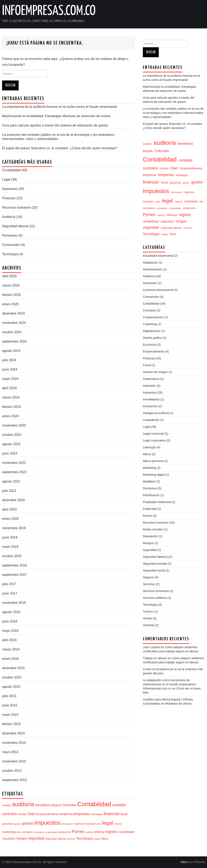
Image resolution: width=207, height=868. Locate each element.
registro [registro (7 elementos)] (111, 832)
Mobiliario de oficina (178, 704)
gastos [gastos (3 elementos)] (17, 824)
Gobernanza (151, 379)
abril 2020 (9, 509)
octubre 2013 (12, 771)
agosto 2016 (11, 612)
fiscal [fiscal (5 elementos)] (124, 814)
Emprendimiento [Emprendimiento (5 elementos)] (47, 814)
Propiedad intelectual (157, 502)
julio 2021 (9, 491)
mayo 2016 (10, 631)
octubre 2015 (12, 677)
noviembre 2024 (14, 323)
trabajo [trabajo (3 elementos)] (97, 839)
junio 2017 (10, 593)
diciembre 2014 (13, 733)
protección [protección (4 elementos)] (65, 832)
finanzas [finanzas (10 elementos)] (112, 814)
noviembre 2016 (14, 603)
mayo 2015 (10, 715)
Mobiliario (149, 481)
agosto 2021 (11, 481)
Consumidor (11, 245)
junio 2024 (10, 369)
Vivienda (149, 625)
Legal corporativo (154, 440)
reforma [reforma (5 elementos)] (99, 832)
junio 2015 (10, 705)
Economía (150, 345)
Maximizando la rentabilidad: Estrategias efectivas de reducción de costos (56, 116)
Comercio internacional (158, 290)
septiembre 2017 (14, 575)
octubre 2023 (12, 435)
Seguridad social (154, 570)
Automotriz (150, 283)
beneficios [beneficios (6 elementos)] (43, 805)
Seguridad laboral (15, 226)
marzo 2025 (11, 285)
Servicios (149, 584)
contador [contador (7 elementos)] (119, 805)
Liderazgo (149, 447)
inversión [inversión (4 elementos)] (90, 824)
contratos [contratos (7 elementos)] (10, 814)
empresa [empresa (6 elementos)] (66, 814)
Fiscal (147, 365)
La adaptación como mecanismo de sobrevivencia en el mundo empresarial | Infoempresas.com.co (170, 684)
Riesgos (148, 543)
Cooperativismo (153, 317)
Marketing (149, 468)
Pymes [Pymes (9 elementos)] (78, 832)
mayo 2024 (10, 379)
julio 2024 (9, 360)
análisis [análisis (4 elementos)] (7, 805)
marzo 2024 (11, 397)
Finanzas (9, 198)
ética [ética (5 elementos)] (104, 839)
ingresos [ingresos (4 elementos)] (79, 824)
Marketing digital (154, 475)
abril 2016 (9, 640)
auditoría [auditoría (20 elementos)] (23, 804)
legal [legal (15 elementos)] (108, 823)
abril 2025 (9, 276)
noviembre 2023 (14, 425)
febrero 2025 (11, 295)
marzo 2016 (11, 649)
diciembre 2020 (13, 500)
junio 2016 (10, 621)
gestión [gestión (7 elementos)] (28, 823)
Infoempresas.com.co (49, 11)
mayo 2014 (10, 752)
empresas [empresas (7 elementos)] (82, 814)
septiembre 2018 (14, 565)
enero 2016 (10, 659)
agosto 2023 (11, 444)
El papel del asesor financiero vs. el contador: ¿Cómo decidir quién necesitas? (60, 148)
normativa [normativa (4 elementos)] (27, 832)
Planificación (151, 495)
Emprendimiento (154, 351)
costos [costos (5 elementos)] (22, 814)
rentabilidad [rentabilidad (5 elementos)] (126, 832)
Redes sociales (153, 529)
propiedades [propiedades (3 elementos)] (52, 832)
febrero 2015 (11, 724)
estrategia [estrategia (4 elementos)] (97, 814)
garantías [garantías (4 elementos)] (8, 824)
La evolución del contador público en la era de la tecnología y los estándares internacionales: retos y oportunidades (173, 113)
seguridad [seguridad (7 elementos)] (36, 838)
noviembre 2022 (14, 463)
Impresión (149, 386)
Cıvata (147, 669)
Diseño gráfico (152, 338)
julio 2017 (9, 584)
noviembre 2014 (14, 743)
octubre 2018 (12, 556)
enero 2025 (10, 304)
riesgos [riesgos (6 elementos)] (22, 838)
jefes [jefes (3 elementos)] (99, 824)
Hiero (184, 862)
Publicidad (150, 509)
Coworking (150, 324)
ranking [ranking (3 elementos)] (89, 832)
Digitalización (152, 331)
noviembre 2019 (14, 528)
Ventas (147, 618)
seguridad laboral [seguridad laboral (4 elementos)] (55, 839)
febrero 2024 (11, 407)
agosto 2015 (11, 687)
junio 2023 (10, 453)
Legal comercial (153, 434)
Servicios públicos (155, 598)
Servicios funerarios (156, 591)
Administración (153, 269)
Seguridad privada (155, 564)
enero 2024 (10, 416)
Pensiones (10, 235)
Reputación (150, 536)
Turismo (148, 611)
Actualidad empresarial (158, 256)
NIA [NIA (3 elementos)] (18, 832)
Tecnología (10, 254)
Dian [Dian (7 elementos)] (32, 814)
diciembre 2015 (13, 668)
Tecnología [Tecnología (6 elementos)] (84, 838)
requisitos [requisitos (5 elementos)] (9, 839)
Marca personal (153, 461)
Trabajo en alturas (155, 658)
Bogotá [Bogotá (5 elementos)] (56, 805)
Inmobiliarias (151, 399)
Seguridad (150, 550)
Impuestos (10, 189)
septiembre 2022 (14, 472)
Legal (6, 179)
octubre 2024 (12, 332)
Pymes (147, 516)
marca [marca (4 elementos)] (118, 824)
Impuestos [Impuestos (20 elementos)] (48, 823)
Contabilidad (11, 170)
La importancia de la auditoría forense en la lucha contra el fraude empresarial (59, 107)
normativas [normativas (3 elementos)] (39, 832)
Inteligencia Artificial (156, 413)
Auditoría (9, 217)
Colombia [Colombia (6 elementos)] (69, 805)
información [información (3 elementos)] (67, 824)
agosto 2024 (11, 351)
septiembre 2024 (14, 341)
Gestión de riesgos (155, 372)
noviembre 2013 (14, 761)
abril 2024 (9, 388)
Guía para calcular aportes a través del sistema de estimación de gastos (55, 125)
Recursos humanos (16, 207)
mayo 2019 (10, 547)
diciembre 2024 (13, 313)
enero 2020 (10, 519)
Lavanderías (151, 420)
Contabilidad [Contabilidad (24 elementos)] (94, 804)
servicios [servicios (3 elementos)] (71, 839)
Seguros (148, 577)
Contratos (149, 310)
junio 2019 (10, 537)
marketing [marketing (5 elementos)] (9, 832)
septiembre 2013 (14, 780)
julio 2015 (9, 696)
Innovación (150, 406)
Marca (147, 454)
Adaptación (150, 263)
